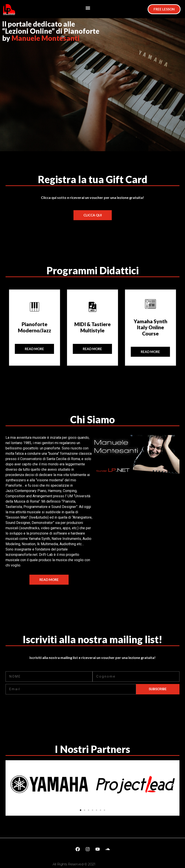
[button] (88, 8)
